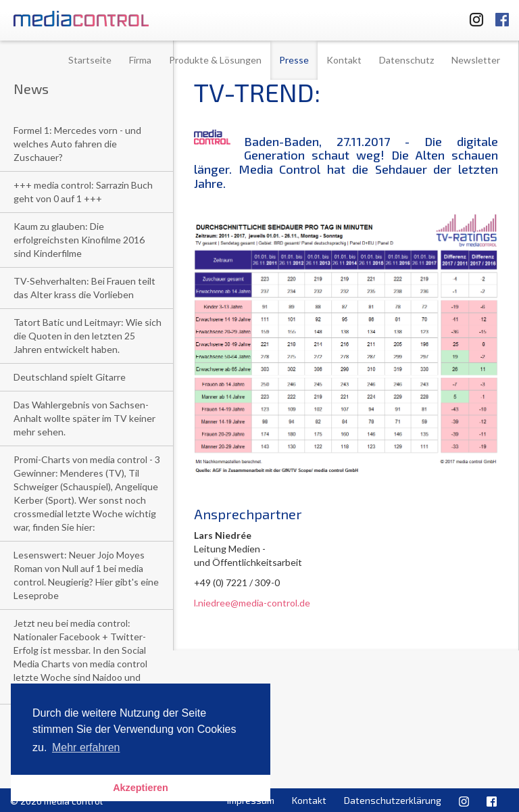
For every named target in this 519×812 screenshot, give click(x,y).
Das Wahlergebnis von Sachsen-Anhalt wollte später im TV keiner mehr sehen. (84, 418)
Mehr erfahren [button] (86, 747)
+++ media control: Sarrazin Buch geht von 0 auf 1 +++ (83, 192)
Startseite (90, 60)
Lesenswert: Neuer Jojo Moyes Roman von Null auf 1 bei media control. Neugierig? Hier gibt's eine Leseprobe (86, 575)
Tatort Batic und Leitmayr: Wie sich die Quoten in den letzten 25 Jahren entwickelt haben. (88, 336)
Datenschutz (406, 60)
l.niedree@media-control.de (252, 603)
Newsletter (476, 60)
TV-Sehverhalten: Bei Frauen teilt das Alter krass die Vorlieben (84, 288)
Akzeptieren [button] (141, 788)
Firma (140, 60)
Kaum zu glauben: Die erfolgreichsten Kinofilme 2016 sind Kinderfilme (79, 240)
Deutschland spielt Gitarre (70, 377)
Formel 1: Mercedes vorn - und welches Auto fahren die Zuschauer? (77, 144)
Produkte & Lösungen (215, 60)
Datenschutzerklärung (393, 800)
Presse (294, 60)
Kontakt (344, 60)
